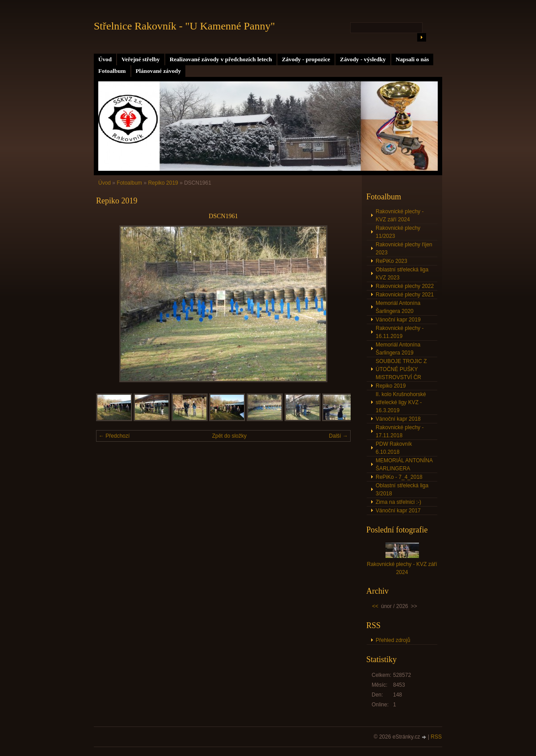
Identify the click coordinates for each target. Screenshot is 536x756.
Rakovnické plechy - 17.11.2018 (400, 431)
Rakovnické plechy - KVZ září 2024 (400, 215)
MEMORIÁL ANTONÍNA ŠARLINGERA (404, 465)
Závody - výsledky (363, 59)
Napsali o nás (412, 59)
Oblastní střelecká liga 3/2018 (402, 490)
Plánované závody (158, 71)
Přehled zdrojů (393, 640)
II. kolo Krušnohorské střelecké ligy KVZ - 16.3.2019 (401, 402)
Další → (338, 436)
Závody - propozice (306, 59)
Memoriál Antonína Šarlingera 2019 (398, 349)
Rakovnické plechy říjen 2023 (404, 249)
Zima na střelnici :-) (398, 502)
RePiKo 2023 (392, 261)
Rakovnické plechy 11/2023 (398, 232)
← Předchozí (114, 436)
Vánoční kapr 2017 (398, 511)
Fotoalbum (112, 71)
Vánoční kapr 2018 (398, 419)
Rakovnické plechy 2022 (405, 286)
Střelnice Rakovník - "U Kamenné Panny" (184, 26)
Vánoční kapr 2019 (398, 320)
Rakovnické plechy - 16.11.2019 (400, 332)
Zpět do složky (229, 436)
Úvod (105, 59)
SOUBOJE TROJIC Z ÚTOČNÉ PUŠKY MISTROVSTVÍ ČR (401, 369)
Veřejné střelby (141, 59)
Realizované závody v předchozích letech (221, 59)
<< (375, 606)
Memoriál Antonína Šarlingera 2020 (398, 307)
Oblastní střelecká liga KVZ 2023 (402, 274)
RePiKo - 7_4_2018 (399, 477)
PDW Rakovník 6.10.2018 (394, 448)
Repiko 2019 (163, 183)
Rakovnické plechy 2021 (405, 295)
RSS (436, 737)
